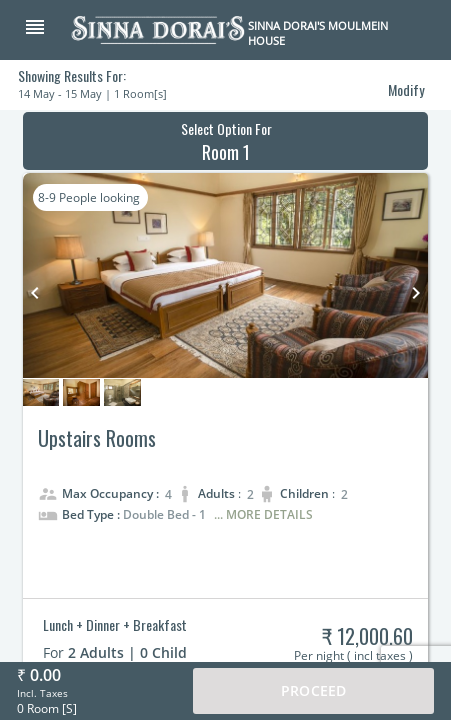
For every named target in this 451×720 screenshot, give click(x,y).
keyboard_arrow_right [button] (416, 293)
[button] (45, 29)
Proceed (313, 690)
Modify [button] (406, 89)
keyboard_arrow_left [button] (35, 293)
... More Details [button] (263, 514)
